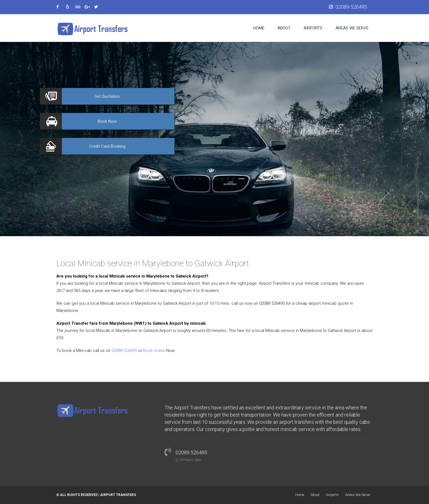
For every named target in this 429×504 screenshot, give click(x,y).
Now (107, 121)
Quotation (107, 96)
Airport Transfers (118, 495)
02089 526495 (351, 7)
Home (259, 28)
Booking (107, 146)
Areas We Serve (352, 28)
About (284, 28)
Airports (313, 28)
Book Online (154, 351)
